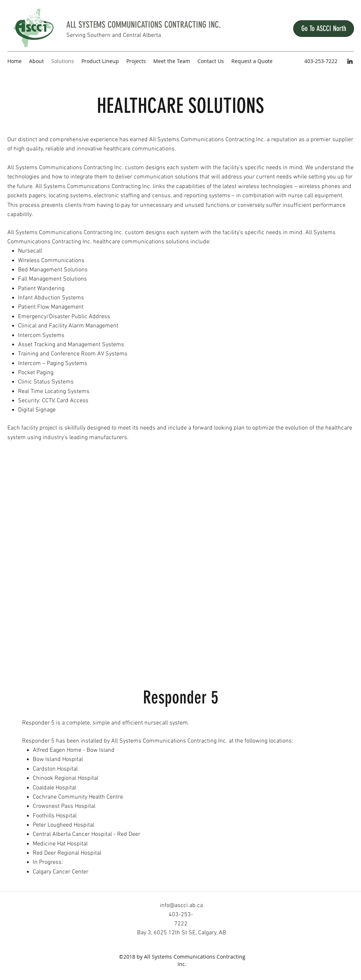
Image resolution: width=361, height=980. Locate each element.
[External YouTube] (180, 559)
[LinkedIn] (350, 61)
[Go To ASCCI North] (324, 29)
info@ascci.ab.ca (181, 906)
